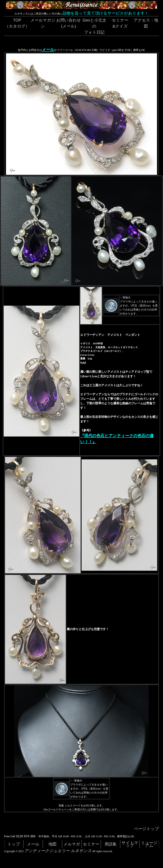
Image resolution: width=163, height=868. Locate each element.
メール (48, 50)
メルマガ (72, 844)
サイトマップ (130, 844)
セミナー (91, 844)
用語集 (111, 844)
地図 (52, 844)
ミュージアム (149, 844)
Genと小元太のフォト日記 (94, 26)
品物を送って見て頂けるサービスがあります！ (106, 13)
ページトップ (147, 829)
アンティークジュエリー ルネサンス (58, 851)
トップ (14, 844)
